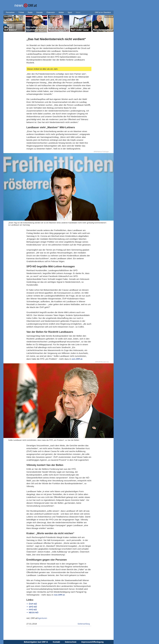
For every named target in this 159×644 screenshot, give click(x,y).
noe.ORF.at (59, 595)
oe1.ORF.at (77, 359)
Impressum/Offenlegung (92, 642)
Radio (30, 12)
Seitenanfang (84, 624)
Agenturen (42, 618)
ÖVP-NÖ (33, 604)
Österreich (51, 12)
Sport (70, 12)
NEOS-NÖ (34, 612)
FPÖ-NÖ (33, 610)
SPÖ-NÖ (33, 607)
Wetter (61, 12)
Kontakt (56, 642)
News (78, 12)
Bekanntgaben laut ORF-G (36, 642)
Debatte (40, 12)
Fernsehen (10, 12)
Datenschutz (71, 642)
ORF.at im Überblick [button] (103, 12)
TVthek (21, 12)
